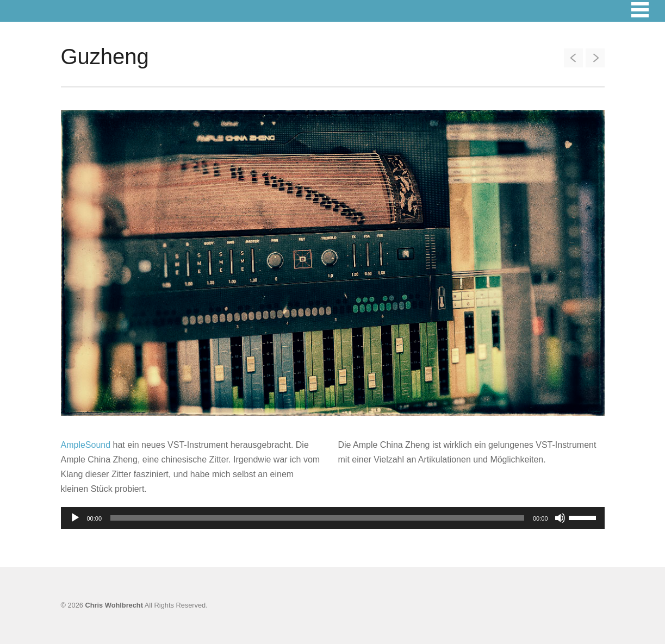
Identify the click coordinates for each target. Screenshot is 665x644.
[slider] (317, 518)
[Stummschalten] (560, 518)
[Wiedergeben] (75, 518)
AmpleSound (86, 445)
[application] (333, 518)
